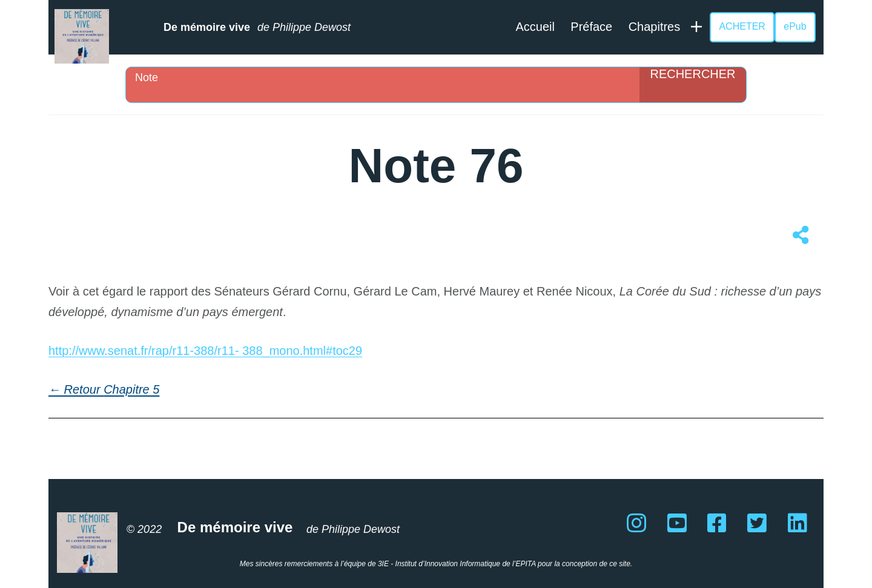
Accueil (535, 27)
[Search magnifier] (693, 85)
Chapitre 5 (131, 389)
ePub (795, 26)
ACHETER (742, 26)
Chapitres (655, 27)
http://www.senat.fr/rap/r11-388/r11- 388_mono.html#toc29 (205, 351)
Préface (591, 27)
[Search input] (386, 78)
